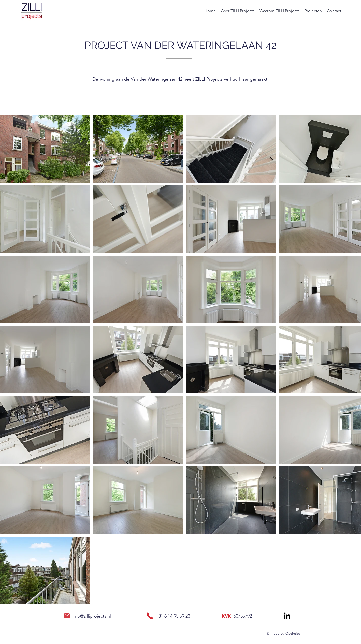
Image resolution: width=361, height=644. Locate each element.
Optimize (293, 633)
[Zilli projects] (287, 616)
